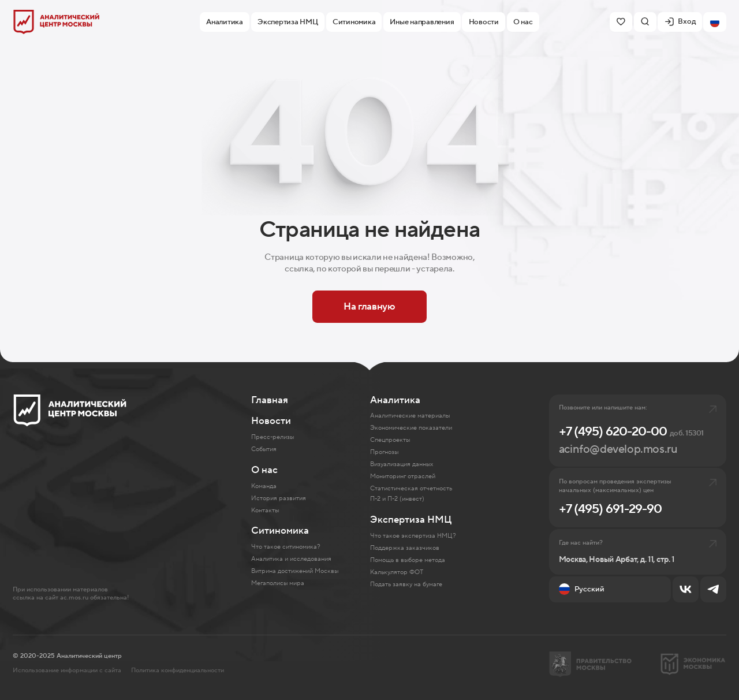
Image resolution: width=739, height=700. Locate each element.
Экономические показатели (411, 428)
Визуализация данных (402, 464)
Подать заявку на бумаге (406, 584)
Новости (271, 421)
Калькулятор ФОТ (397, 572)
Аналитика (395, 400)
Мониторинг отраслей (403, 476)
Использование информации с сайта (67, 670)
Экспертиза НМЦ (411, 520)
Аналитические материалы (410, 416)
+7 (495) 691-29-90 (611, 509)
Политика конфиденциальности (178, 670)
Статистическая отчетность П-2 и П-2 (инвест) (411, 494)
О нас (264, 470)
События (264, 449)
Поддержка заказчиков (405, 548)
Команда (264, 486)
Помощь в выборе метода (408, 560)
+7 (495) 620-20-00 (631, 431)
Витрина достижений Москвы (295, 571)
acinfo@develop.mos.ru (618, 449)
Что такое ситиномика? (286, 547)
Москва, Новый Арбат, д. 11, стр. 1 (617, 560)
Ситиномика (280, 531)
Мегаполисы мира (278, 583)
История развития (279, 498)
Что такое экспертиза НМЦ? (413, 536)
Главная (270, 400)
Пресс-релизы (273, 437)
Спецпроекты (390, 440)
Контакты (265, 510)
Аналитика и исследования (291, 559)
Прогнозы (384, 452)
